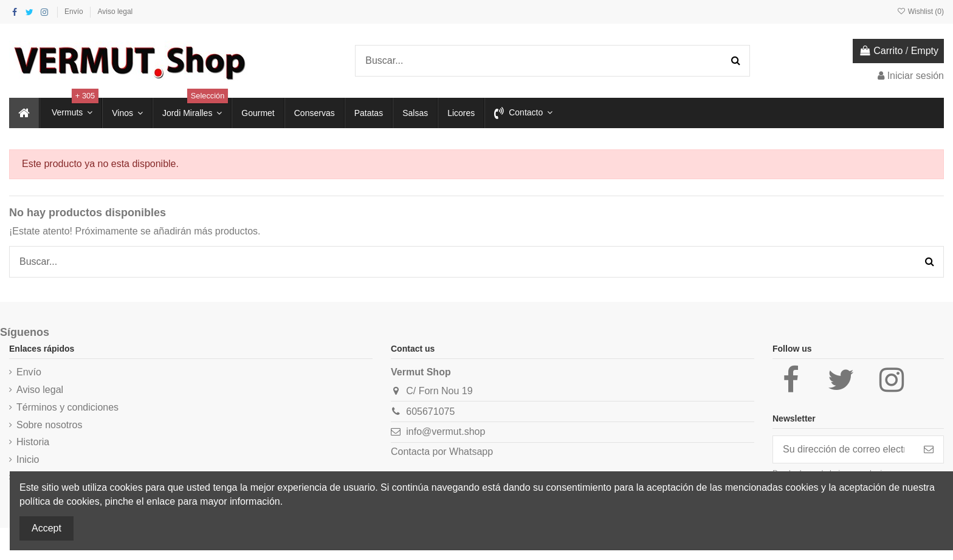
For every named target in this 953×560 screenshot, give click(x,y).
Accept (46, 528)
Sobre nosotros (50, 425)
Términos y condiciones (67, 407)
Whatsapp (471, 452)
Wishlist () (920, 12)
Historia (33, 442)
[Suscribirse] (929, 449)
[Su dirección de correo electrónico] (844, 449)
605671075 (430, 411)
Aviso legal (115, 12)
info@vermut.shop (446, 432)
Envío (75, 12)
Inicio (28, 459)
